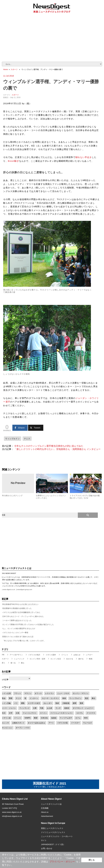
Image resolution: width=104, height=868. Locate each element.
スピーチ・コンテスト (50, 698)
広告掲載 (45, 808)
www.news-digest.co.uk (12, 812)
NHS (86, 718)
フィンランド (24, 708)
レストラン (49, 693)
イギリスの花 (62, 723)
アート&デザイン (16, 655)
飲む (23, 663)
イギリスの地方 (34, 655)
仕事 (35, 708)
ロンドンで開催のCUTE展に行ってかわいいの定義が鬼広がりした (28, 625)
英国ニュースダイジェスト (52, 828)
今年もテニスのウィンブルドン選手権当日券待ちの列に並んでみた (49, 446)
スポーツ (14, 69)
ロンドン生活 (56, 659)
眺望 (36, 718)
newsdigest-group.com (24, 590)
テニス (27, 439)
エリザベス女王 (34, 703)
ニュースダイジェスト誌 (51, 804)
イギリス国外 (51, 655)
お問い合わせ (47, 848)
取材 (57, 703)
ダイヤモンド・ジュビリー (83, 708)
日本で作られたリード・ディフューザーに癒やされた (23, 616)
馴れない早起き (84, 157)
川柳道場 (66, 703)
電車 (81, 703)
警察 (11, 698)
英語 (87, 698)
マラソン (28, 693)
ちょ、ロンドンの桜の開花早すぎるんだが (19, 629)
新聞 (75, 703)
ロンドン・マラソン (81, 693)
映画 (91, 659)
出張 (18, 713)
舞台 (93, 698)
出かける (70, 659)
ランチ (58, 708)
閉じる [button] (92, 860)
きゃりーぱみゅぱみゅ (37, 723)
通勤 (23, 703)
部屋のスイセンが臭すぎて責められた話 (18, 637)
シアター (89, 655)
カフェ (78, 718)
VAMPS (27, 718)
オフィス (38, 693)
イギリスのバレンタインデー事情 (15, 633)
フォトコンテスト (30, 713)
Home (5, 69)
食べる (13, 663)
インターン (34, 698)
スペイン (43, 713)
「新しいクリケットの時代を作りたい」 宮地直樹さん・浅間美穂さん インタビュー (57, 449)
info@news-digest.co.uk (12, 816)
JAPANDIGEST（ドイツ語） (53, 844)
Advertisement (47, 816)
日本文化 (44, 718)
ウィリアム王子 (66, 718)
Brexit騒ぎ (14, 161)
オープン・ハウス (23, 728)
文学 (11, 713)
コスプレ (80, 713)
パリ (16, 703)
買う (3, 663)
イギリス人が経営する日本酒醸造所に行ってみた (21, 612)
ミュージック (19, 659)
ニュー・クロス (63, 693)
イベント (65, 655)
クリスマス (91, 713)
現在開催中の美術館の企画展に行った (17, 608)
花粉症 (67, 708)
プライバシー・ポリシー (62, 862)
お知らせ (77, 655)
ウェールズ (87, 723)
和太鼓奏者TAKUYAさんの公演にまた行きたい (20, 604)
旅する (81, 659)
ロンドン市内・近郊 (37, 659)
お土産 (49, 708)
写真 (42, 708)
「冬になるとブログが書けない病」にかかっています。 (24, 641)
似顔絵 (54, 718)
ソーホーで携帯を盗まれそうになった (17, 620)
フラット (18, 693)
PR (3, 655)
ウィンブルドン (12, 439)
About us (45, 812)
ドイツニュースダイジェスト (62, 713)
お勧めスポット (18, 723)
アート (51, 723)
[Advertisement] (53, 40)
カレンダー (48, 703)
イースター (75, 723)
